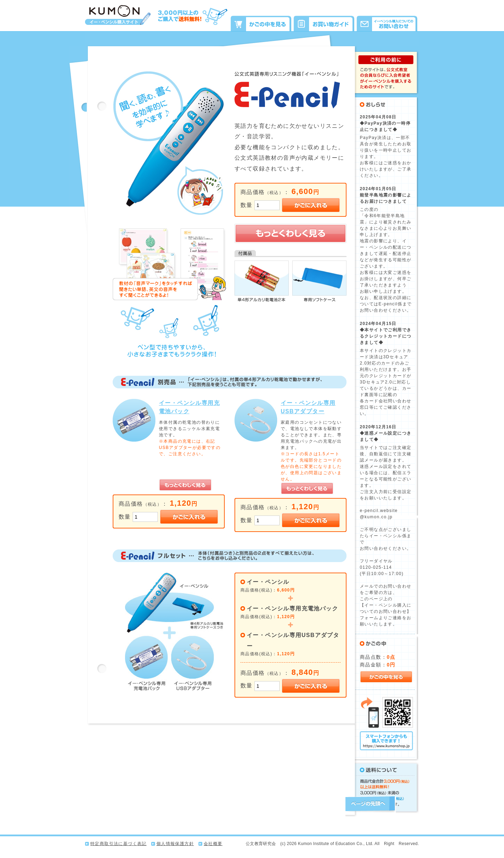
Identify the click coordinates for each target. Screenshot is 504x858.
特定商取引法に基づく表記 (118, 844)
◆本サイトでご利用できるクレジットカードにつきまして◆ (386, 336)
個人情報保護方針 (175, 844)
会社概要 (213, 844)
